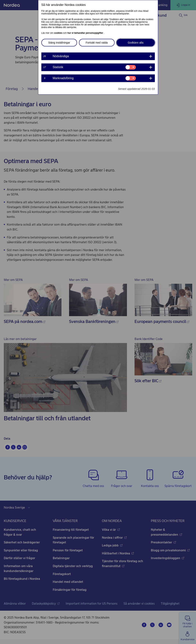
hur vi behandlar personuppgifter (86, 33)
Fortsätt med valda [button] (97, 43)
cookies (58, 33)
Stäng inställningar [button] (59, 43)
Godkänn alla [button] (136, 43)
